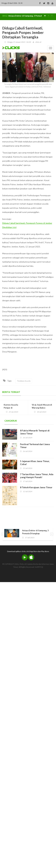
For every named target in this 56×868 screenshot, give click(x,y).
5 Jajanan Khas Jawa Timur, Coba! (35, 463)
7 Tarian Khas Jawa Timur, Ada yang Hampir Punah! (37, 476)
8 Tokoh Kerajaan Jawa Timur (36, 487)
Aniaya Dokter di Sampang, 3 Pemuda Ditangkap (31, 16)
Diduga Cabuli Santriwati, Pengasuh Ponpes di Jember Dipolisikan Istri (27, 225)
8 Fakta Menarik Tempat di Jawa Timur (35, 432)
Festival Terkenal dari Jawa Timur (35, 446)
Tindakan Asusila (24, 381)
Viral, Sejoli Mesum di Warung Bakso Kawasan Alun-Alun (42, 408)
